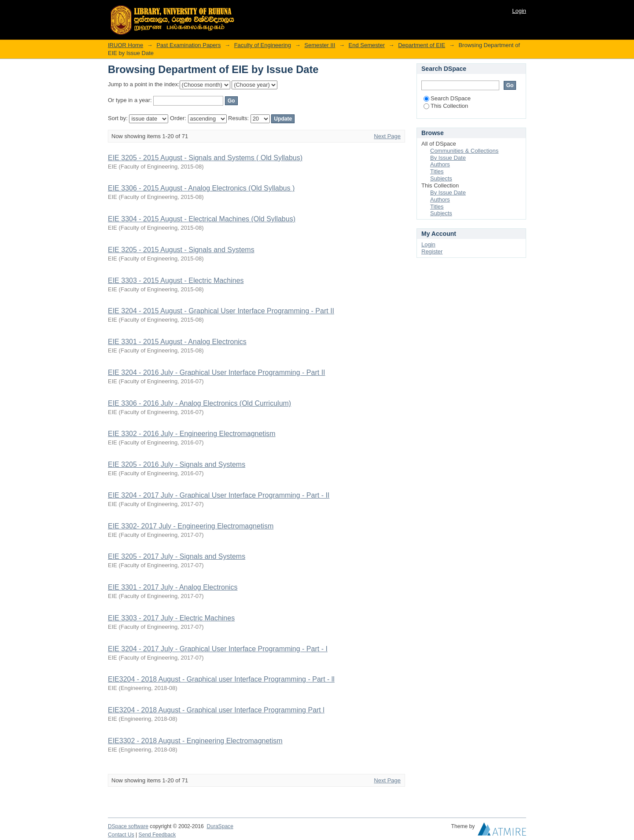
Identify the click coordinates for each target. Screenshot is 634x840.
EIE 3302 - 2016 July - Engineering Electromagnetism (192, 434)
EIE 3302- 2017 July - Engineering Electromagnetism (191, 526)
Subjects (441, 178)
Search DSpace (447, 98)
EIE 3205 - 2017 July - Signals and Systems (177, 556)
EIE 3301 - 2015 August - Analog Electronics (177, 342)
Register (432, 251)
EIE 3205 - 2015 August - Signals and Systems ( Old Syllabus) (205, 158)
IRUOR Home (125, 45)
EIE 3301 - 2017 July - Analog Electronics (173, 587)
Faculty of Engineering (263, 45)
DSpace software (128, 826)
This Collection (446, 106)
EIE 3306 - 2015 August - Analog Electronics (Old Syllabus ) (201, 188)
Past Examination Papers (188, 45)
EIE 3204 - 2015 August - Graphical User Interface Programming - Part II (221, 311)
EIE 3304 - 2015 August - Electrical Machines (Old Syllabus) (202, 219)
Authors (440, 164)
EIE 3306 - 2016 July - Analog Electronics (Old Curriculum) (199, 403)
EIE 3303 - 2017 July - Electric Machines (171, 618)
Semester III (320, 45)
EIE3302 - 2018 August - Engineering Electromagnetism (195, 741)
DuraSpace (220, 826)
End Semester (367, 45)
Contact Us (121, 835)
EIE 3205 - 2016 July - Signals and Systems (177, 464)
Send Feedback (157, 835)
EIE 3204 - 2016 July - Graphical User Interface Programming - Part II (217, 372)
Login (519, 11)
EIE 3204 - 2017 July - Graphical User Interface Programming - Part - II (219, 495)
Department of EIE (422, 45)
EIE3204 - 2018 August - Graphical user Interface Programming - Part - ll (221, 679)
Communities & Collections (464, 151)
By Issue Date (448, 158)
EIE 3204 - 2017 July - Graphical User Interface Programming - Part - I (218, 649)
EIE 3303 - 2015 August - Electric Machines (176, 281)
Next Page (387, 136)
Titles (437, 171)
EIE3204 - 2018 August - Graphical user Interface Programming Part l (216, 710)
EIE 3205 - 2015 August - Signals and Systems (181, 250)
